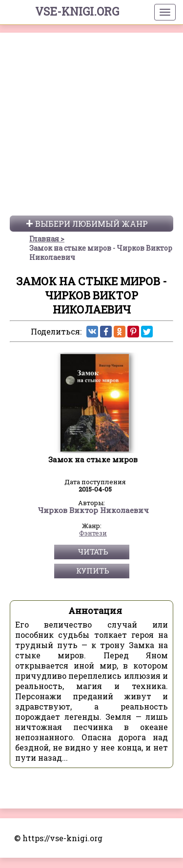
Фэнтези (93, 700)
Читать (93, 718)
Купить (93, 737)
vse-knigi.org (77, 11)
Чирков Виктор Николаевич (93, 677)
